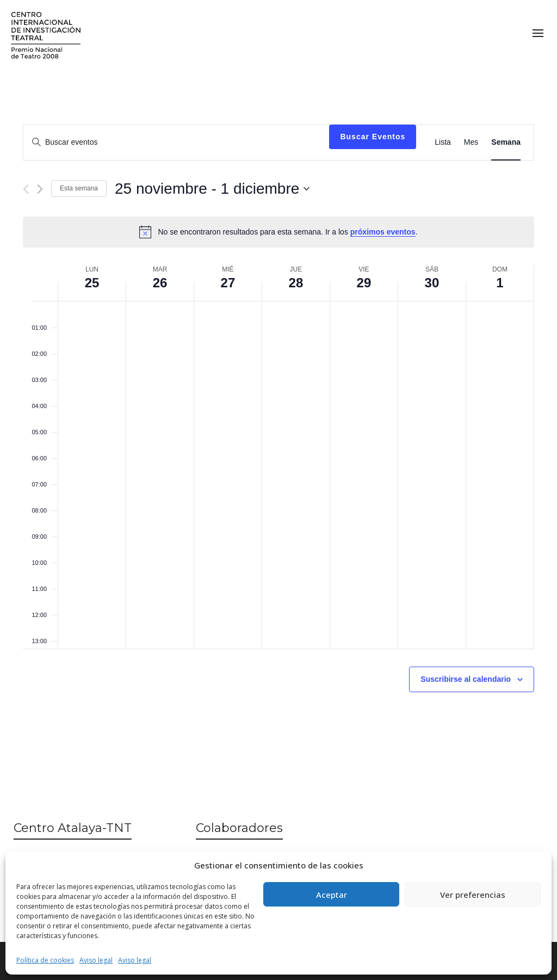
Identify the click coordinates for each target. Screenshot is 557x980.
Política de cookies (45, 960)
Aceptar (332, 895)
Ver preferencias (473, 895)
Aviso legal (96, 960)
